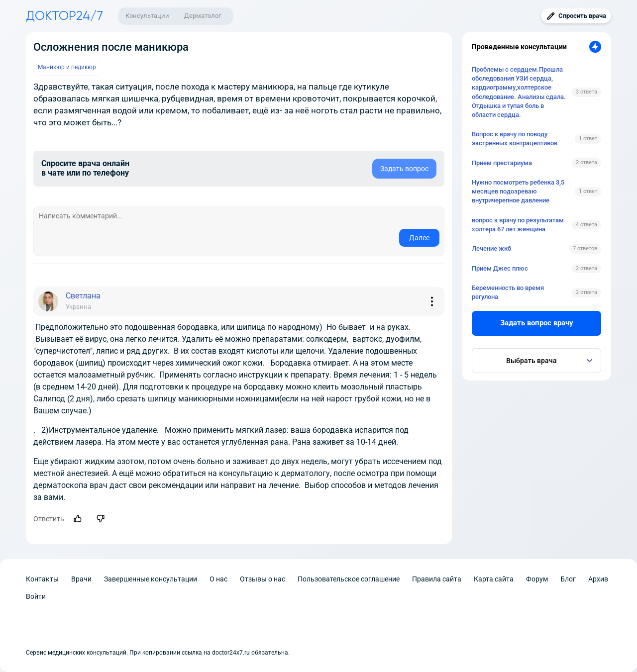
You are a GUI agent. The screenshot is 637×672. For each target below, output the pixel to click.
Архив (598, 579)
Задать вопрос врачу (537, 323)
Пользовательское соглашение (349, 579)
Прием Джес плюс (500, 268)
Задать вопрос (404, 169)
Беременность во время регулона (508, 292)
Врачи (81, 579)
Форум (537, 579)
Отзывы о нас (263, 579)
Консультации (147, 16)
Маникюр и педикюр (67, 67)
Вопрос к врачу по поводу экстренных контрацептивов (515, 139)
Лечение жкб (491, 248)
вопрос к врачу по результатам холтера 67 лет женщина (518, 225)
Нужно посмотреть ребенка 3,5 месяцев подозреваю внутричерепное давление (518, 191)
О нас (218, 579)
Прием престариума (502, 163)
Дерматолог (203, 16)
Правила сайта (437, 579)
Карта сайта (494, 579)
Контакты (42, 579)
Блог (568, 579)
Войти (36, 596)
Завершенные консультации (151, 579)
